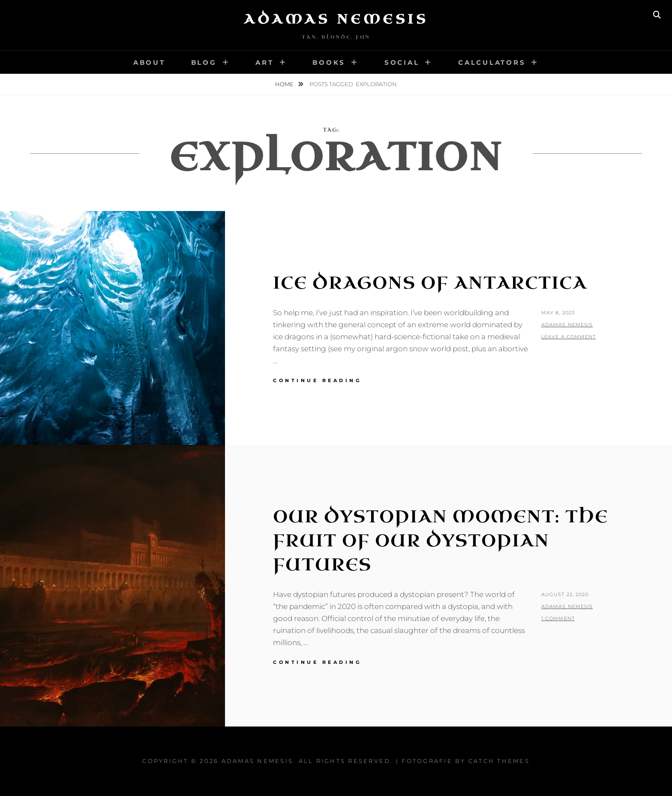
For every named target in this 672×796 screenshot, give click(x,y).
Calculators (492, 62)
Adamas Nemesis (336, 19)
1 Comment (558, 618)
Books (329, 62)
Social (402, 62)
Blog (204, 62)
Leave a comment (569, 337)
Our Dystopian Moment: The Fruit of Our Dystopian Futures (441, 541)
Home (285, 84)
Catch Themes (499, 761)
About (149, 62)
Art (264, 62)
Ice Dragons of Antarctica (430, 283)
